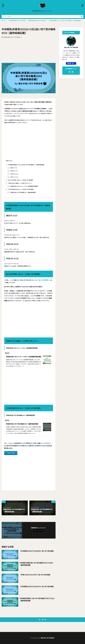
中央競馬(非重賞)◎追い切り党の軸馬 (17, 21)
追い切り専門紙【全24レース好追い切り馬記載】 (20, 180)
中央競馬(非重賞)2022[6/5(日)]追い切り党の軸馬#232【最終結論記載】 (65, 21)
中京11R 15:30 (13, 177)
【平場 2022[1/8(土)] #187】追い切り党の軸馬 (35, 575)
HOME (5, 21)
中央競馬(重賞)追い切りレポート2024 (42, 11)
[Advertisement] (29, 50)
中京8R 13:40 (12, 171)
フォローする (11, 453)
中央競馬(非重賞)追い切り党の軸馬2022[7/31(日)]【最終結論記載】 (36, 564)
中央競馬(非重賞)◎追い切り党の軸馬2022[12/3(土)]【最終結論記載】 (37, 600)
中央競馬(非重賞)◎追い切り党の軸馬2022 (37, 21)
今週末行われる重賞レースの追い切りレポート (19, 183)
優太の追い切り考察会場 (48, 638)
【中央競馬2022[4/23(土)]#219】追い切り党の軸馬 (37, 586)
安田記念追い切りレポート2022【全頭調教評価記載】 (23, 186)
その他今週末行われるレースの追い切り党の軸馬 (20, 189)
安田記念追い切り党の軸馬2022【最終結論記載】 (22, 192)
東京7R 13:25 (12, 168)
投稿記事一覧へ (71, 63)
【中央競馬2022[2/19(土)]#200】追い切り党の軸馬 (37, 551)
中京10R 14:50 (13, 174)
